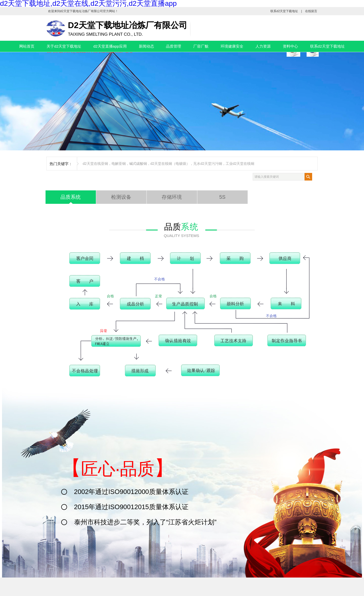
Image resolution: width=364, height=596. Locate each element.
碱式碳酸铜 (138, 164)
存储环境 (172, 197)
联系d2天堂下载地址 (284, 11)
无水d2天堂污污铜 (208, 164)
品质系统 (71, 197)
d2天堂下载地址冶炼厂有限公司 (82, 11)
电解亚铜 (119, 164)
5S (222, 197)
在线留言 (311, 11)
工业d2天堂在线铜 (240, 164)
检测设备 (121, 197)
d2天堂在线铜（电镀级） (170, 164)
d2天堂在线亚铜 (95, 164)
